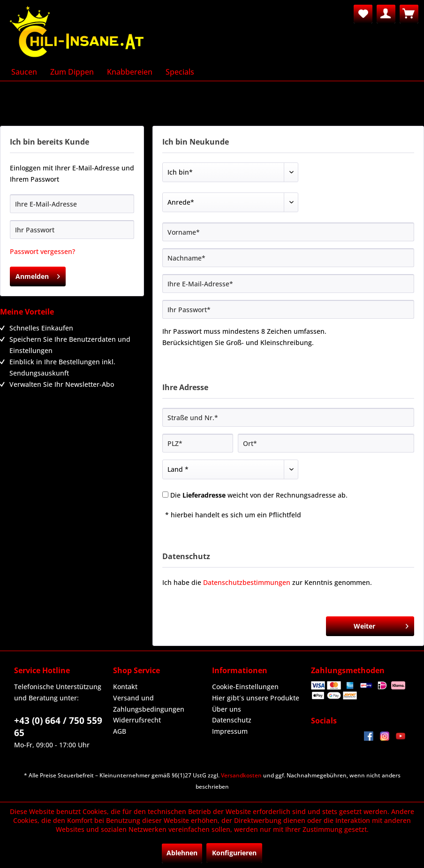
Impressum (230, 731)
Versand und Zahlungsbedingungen (149, 703)
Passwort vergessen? (42, 251)
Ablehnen (182, 853)
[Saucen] (24, 72)
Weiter (381, 625)
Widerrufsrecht (137, 720)
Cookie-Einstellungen (245, 687)
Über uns (227, 709)
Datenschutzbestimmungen (247, 582)
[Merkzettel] (363, 14)
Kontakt (125, 687)
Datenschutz (232, 720)
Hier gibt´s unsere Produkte (256, 698)
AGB (120, 731)
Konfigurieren (234, 853)
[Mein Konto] (386, 14)
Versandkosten (241, 775)
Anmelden (38, 275)
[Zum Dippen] (72, 72)
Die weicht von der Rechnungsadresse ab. (259, 495)
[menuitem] (363, 14)
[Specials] (180, 72)
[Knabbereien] (130, 72)
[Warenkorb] (409, 14)
